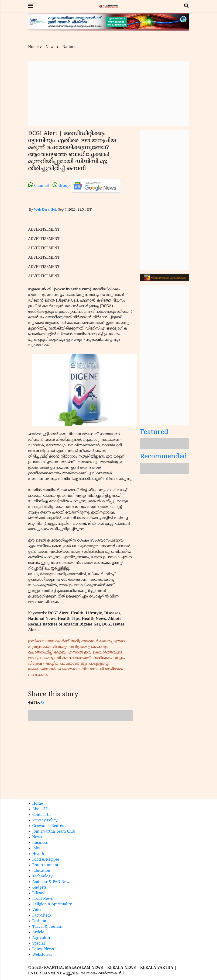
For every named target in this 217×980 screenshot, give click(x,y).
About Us (41, 809)
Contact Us (42, 815)
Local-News (43, 899)
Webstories (42, 955)
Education (41, 871)
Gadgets (39, 888)
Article (38, 932)
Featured (154, 433)
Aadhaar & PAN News (52, 882)
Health (38, 854)
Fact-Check (42, 916)
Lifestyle (40, 893)
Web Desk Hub (46, 210)
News (51, 47)
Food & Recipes (46, 860)
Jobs (36, 848)
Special (39, 944)
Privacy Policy (45, 820)
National (70, 47)
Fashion (39, 921)
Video (38, 910)
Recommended (164, 457)
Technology (43, 876)
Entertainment (45, 865)
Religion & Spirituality (52, 904)
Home (34, 47)
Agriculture (43, 938)
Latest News (43, 949)
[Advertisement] (109, 94)
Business (40, 843)
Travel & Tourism (48, 927)
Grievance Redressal (51, 826)
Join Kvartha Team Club (54, 832)
